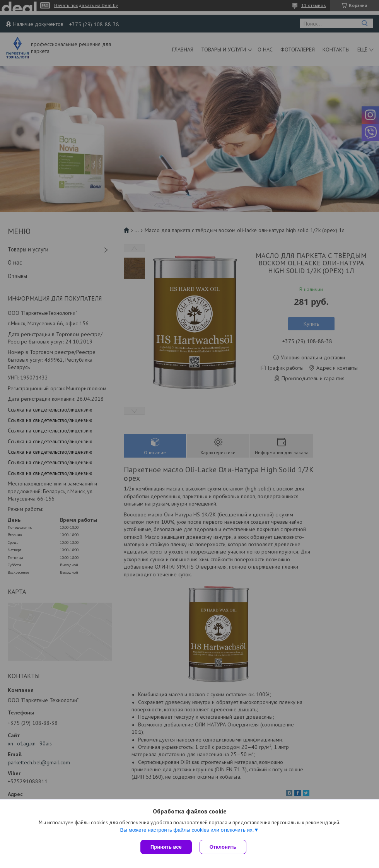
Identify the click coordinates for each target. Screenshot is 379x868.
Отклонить (223, 847)
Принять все (166, 847)
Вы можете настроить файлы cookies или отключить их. (187, 830)
